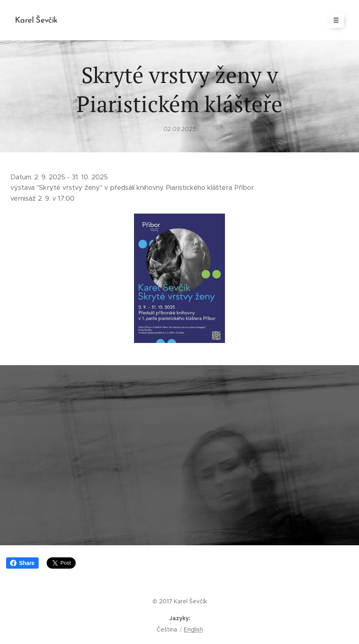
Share (22, 563)
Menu (333, 20)
